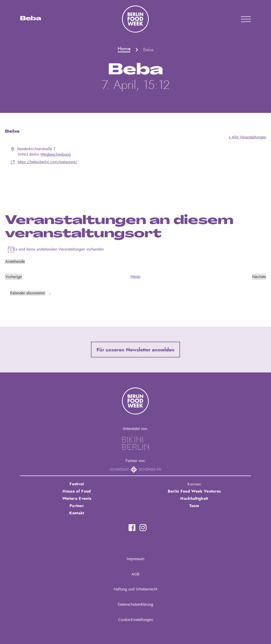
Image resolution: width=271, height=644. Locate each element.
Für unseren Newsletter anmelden (135, 350)
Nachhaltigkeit (194, 499)
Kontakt (77, 513)
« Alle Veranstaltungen (247, 137)
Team (194, 506)
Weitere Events (77, 499)
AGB (135, 574)
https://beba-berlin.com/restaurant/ (47, 162)
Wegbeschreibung (55, 154)
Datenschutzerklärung (135, 604)
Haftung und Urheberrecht (135, 589)
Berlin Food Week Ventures (194, 491)
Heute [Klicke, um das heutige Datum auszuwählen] (135, 277)
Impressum (135, 559)
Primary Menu (239, 19)
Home (124, 49)
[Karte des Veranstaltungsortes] (136, 184)
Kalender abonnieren (28, 293)
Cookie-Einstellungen (136, 620)
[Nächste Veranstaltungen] (259, 277)
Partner (77, 506)
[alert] (136, 249)
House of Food (77, 491)
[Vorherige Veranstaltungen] (13, 277)
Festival (77, 484)
